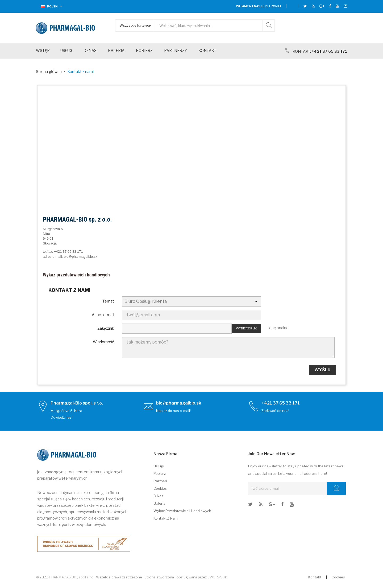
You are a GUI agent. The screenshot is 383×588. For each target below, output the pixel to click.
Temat (108, 301)
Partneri (160, 481)
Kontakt (315, 577)
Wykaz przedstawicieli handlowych (76, 275)
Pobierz (160, 473)
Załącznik (106, 328)
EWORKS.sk (217, 577)
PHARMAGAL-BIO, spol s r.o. (72, 577)
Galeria (159, 503)
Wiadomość (103, 342)
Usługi (159, 466)
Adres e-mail (103, 315)
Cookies (160, 488)
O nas (158, 496)
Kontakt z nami (166, 518)
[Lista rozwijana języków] (49, 6)
